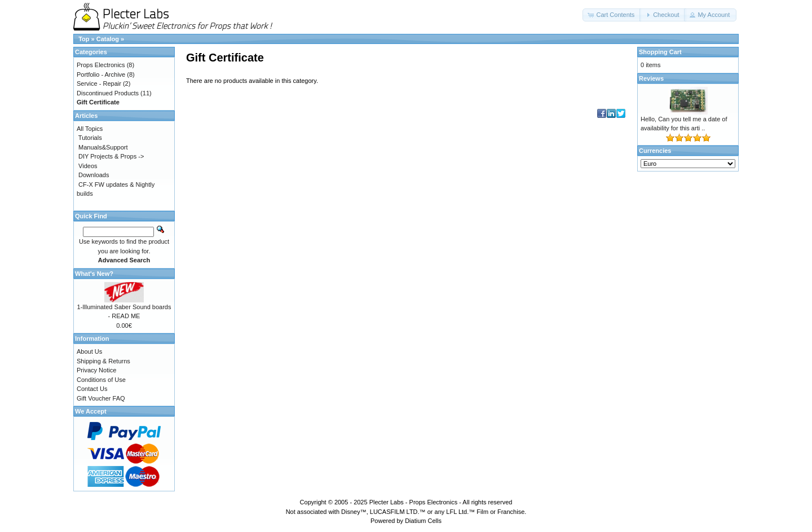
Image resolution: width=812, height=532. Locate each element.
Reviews (651, 78)
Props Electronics (101, 65)
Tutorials (90, 138)
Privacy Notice (96, 370)
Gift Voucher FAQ (101, 398)
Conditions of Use (101, 380)
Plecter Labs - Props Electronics (414, 502)
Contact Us (92, 389)
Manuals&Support (103, 147)
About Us (89, 351)
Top (84, 39)
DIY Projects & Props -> (111, 156)
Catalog (108, 39)
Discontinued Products (108, 93)
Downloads (94, 175)
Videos (88, 166)
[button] (612, 15)
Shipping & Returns (103, 361)
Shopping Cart (660, 52)
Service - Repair (99, 83)
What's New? (94, 274)
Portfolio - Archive (101, 74)
